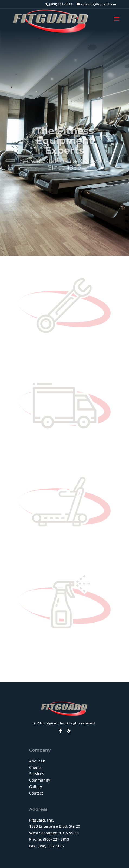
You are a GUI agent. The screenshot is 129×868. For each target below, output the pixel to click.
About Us (37, 761)
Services (37, 774)
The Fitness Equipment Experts (65, 147)
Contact (36, 793)
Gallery (36, 787)
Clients (35, 767)
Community (40, 780)
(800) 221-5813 (56, 839)
